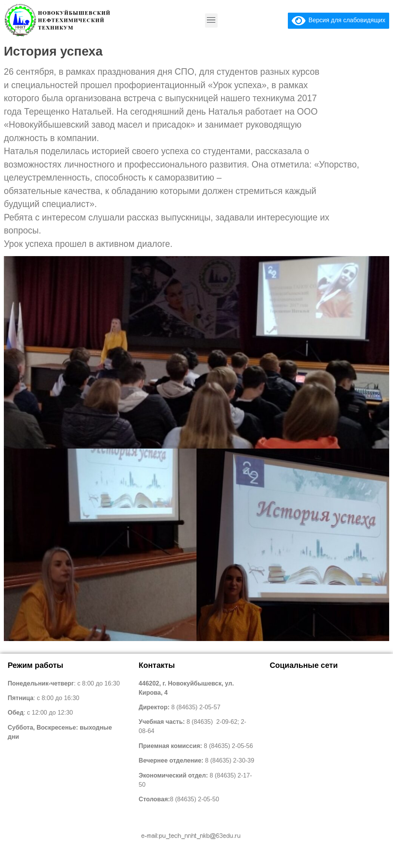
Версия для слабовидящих (339, 20)
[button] (211, 21)
